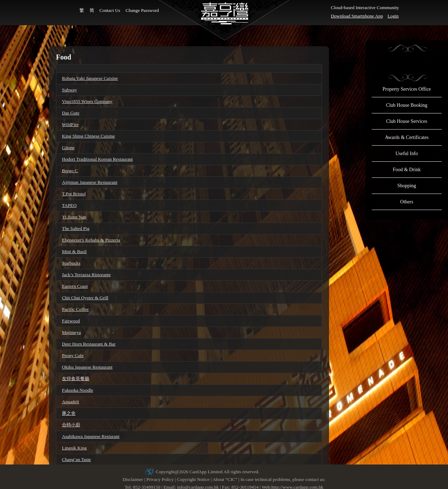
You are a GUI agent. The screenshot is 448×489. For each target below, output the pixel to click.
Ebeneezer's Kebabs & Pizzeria (91, 240)
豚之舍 (69, 413)
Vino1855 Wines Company (87, 101)
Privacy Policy (160, 479)
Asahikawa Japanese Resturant (91, 436)
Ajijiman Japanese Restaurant (90, 182)
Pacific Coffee (75, 309)
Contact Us (110, 10)
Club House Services (407, 121)
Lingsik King (74, 448)
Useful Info (407, 153)
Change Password (142, 10)
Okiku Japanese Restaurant (87, 367)
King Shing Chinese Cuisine (88, 136)
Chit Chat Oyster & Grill (85, 298)
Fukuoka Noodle (78, 390)
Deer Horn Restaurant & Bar (89, 344)
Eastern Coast (75, 286)
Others (407, 202)
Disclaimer (133, 479)
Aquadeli (71, 402)
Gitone (68, 148)
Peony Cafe (73, 355)
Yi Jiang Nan (74, 217)
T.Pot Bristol (74, 194)
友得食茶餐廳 (76, 379)
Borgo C (70, 171)
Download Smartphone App (357, 16)
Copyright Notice (193, 479)
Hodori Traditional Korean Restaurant (97, 159)
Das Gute (71, 113)
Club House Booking (407, 105)
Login (393, 16)
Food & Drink (407, 170)
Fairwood (71, 321)
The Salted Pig (76, 228)
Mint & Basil (74, 252)
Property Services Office (407, 89)
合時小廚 (71, 425)
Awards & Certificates (407, 137)
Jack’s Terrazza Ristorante (86, 275)
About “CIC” (225, 479)
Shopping (407, 186)
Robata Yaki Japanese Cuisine (90, 78)
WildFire (70, 124)
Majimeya (71, 332)
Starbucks (71, 263)
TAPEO (69, 205)
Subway (69, 90)
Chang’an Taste (76, 459)
